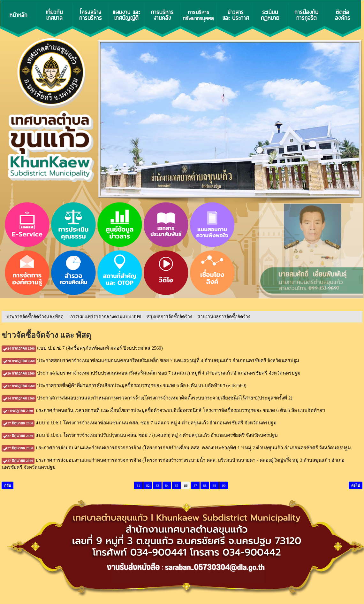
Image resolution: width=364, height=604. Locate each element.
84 (167, 485)
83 (157, 485)
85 (176, 485)
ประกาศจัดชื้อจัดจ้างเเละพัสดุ (35, 317)
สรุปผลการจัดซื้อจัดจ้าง (170, 317)
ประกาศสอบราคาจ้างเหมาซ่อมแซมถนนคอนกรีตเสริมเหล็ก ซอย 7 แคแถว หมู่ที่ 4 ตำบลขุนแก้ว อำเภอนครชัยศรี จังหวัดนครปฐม (150, 360)
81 (138, 485)
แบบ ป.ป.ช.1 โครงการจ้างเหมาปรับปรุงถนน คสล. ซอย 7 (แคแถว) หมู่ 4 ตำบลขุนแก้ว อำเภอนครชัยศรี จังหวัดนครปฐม (140, 435)
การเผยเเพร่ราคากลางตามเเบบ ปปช (106, 317)
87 (195, 485)
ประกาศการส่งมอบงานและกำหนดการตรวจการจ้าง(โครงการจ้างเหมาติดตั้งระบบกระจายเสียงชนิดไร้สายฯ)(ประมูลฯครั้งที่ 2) (147, 398)
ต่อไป (356, 485)
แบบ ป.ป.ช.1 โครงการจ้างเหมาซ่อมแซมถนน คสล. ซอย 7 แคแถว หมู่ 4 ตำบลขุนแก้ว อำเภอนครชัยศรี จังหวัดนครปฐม (139, 423)
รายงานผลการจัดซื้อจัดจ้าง (224, 317)
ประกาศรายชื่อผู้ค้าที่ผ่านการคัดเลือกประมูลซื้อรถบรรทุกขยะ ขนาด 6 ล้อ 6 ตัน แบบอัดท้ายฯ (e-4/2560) (124, 385)
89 (214, 485)
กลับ (8, 485)
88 (205, 485)
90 (224, 485)
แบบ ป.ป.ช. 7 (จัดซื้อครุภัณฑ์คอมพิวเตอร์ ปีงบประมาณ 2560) (82, 348)
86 (186, 485)
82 (148, 485)
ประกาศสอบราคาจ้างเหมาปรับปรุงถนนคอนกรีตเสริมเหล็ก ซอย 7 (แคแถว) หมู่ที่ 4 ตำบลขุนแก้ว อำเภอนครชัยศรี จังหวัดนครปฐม (151, 373)
